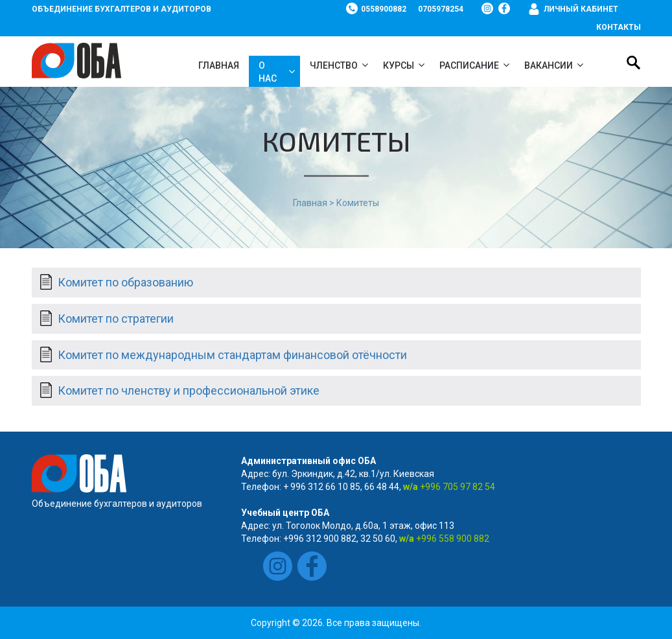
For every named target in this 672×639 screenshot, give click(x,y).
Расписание (469, 65)
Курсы (399, 65)
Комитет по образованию (125, 282)
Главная (219, 65)
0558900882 (384, 9)
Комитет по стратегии (116, 319)
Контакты (619, 27)
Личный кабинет (581, 9)
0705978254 (441, 9)
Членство (334, 65)
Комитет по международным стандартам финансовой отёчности (232, 355)
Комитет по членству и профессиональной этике (189, 390)
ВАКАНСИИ (549, 65)
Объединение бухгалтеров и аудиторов (122, 9)
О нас (268, 72)
